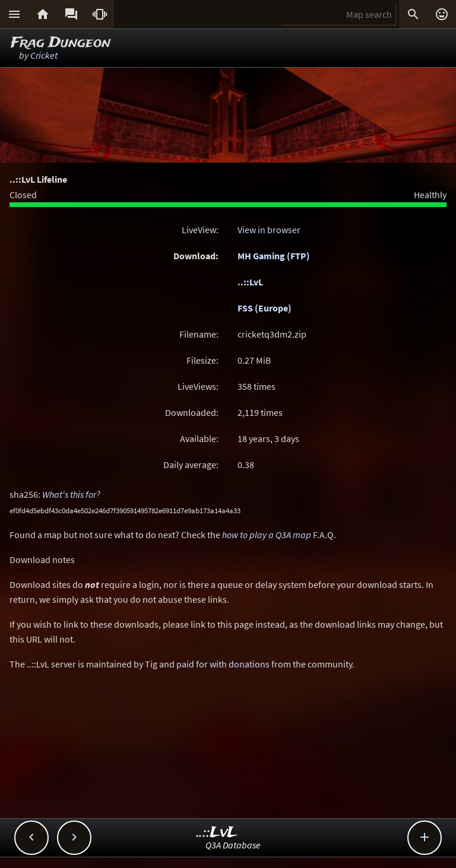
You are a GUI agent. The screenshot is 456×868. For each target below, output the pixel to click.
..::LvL (250, 282)
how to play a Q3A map (267, 535)
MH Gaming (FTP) (274, 256)
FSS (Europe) (265, 308)
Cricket (44, 55)
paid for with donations (223, 664)
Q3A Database (233, 845)
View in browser (269, 230)
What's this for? (71, 494)
